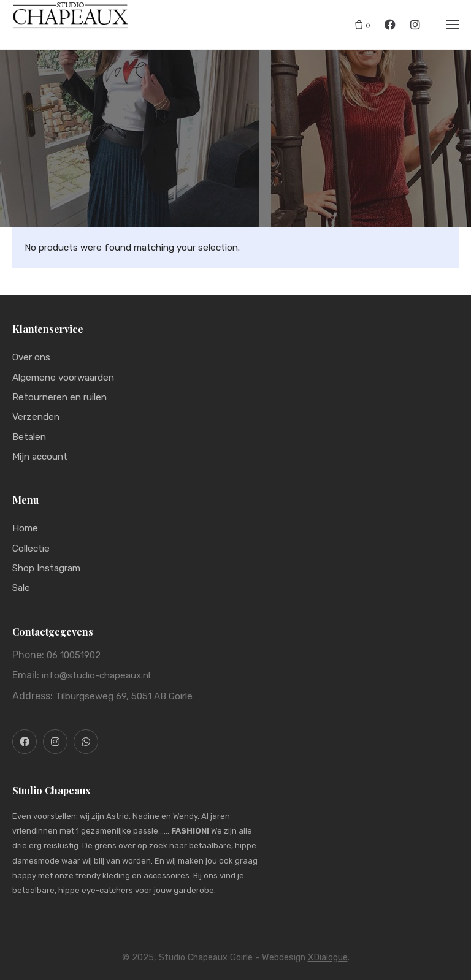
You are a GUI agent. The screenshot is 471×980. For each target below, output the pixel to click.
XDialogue (328, 958)
